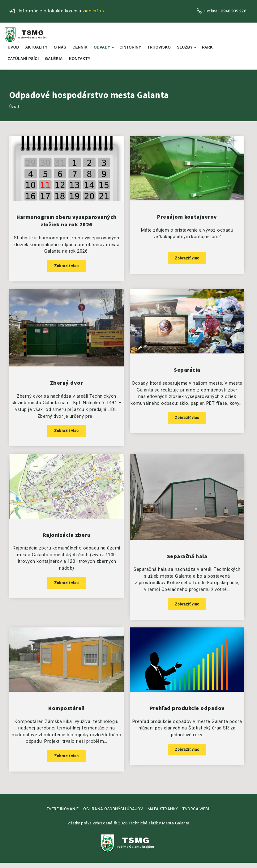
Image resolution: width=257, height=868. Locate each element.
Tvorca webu (197, 814)
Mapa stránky (163, 814)
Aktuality (36, 47)
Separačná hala (187, 560)
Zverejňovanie (63, 814)
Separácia (187, 372)
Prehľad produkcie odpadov (187, 713)
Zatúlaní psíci (23, 59)
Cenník (80, 47)
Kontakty (80, 59)
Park (207, 47)
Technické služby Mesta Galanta (159, 828)
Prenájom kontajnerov (187, 218)
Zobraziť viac (66, 267)
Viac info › (93, 11)
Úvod (13, 47)
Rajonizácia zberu (66, 538)
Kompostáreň (66, 713)
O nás (60, 47)
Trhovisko (159, 47)
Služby (187, 47)
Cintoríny (131, 47)
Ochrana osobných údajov (113, 814)
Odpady (104, 47)
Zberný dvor (66, 385)
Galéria (54, 59)
